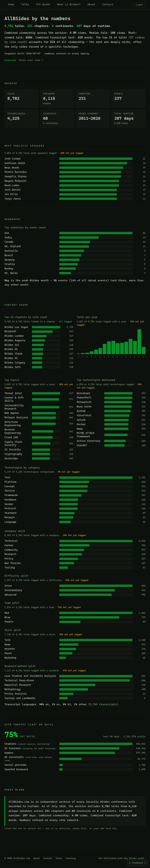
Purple (9, 622)
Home (11, 4)
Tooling (10, 568)
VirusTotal (84, 415)
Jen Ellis (11, 194)
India (8, 237)
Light (139, 5)
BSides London (14, 336)
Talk (7, 640)
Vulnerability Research (14, 407)
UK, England (13, 246)
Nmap (80, 429)
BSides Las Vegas (16, 327)
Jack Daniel (13, 190)
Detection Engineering (13, 424)
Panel (8, 653)
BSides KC (11, 358)
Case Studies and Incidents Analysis (30, 676)
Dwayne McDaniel (16, 181)
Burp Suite (84, 406)
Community (11, 550)
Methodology (13, 689)
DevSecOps (11, 458)
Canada (9, 242)
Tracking (71, 858)
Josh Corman (13, 159)
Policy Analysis (16, 694)
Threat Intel (13, 393)
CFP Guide (43, 4)
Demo (7, 644)
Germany (10, 260)
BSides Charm (13, 354)
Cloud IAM (11, 437)
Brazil (9, 255)
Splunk (81, 420)
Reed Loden (12, 185)
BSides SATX (13, 367)
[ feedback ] (137, 863)
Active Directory (89, 441)
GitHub (81, 411)
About (91, 4)
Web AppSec (12, 413)
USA (7, 233)
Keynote (10, 649)
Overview (10, 60)
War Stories (13, 563)
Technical (11, 541)
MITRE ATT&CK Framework (86, 435)
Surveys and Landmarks (20, 698)
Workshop (10, 658)
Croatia (10, 264)
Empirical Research (18, 685)
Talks (25, 4)
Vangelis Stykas (16, 176)
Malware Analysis (16, 417)
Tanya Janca (13, 199)
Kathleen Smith (15, 163)
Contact (108, 4)
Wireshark (83, 393)
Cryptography (13, 454)
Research (10, 554)
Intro (8, 586)
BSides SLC (12, 345)
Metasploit (84, 402)
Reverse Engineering (13, 431)
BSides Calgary (15, 363)
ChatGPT (82, 445)
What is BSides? (69, 4)
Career (9, 545)
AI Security (13, 449)
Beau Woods (12, 168)
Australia (11, 251)
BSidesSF (10, 331)
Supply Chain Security (13, 443)
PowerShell (84, 397)
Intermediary (13, 590)
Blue (7, 617)
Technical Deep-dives (19, 680)
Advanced (10, 595)
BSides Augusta (15, 340)
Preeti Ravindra (16, 172)
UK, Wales (11, 273)
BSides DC (11, 349)
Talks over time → (31, 60)
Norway (9, 268)
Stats (59, 858)
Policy (9, 559)
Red (7, 613)
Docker (81, 424)
